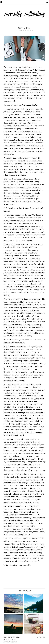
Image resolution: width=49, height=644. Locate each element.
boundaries (8, 637)
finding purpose (9, 640)
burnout (16, 637)
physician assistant (10, 642)
